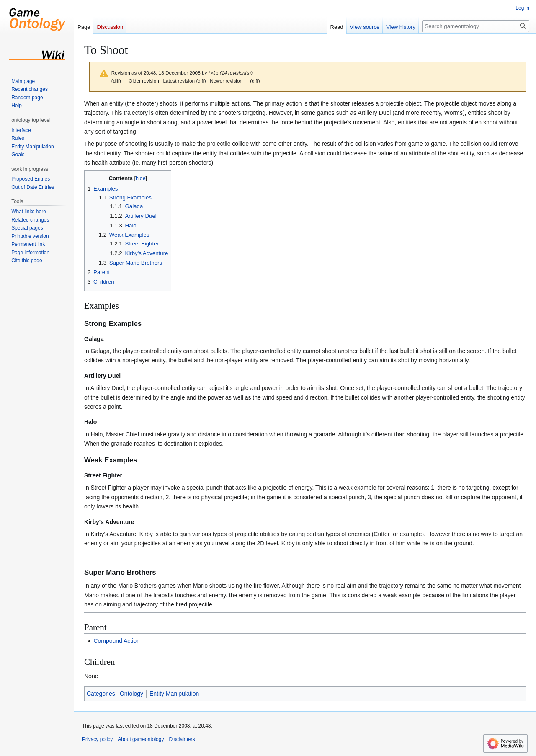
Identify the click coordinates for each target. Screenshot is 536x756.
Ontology (131, 694)
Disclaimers (182, 739)
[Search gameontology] (476, 26)
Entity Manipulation (174, 694)
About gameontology (141, 739)
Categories (101, 694)
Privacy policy (97, 739)
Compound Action (117, 641)
